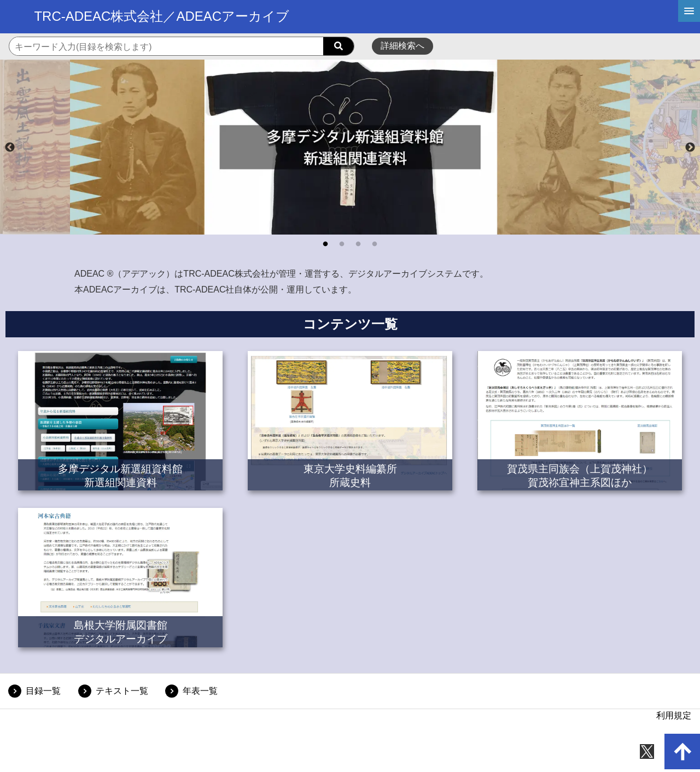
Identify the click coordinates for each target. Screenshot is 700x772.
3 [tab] (358, 244)
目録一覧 (43, 691)
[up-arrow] (682, 751)
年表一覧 (200, 691)
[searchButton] (339, 46)
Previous (10, 148)
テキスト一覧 (122, 691)
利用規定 (674, 715)
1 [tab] (325, 244)
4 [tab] (375, 244)
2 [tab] (342, 244)
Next (690, 148)
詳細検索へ (402, 46)
